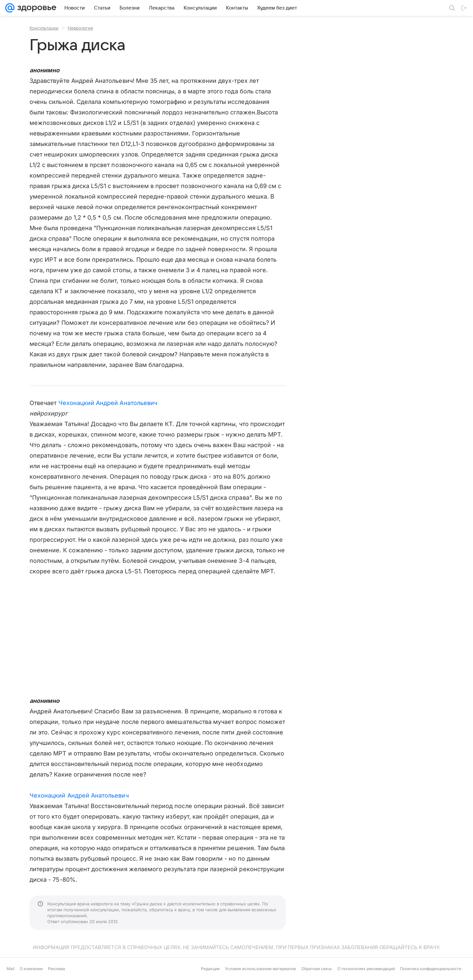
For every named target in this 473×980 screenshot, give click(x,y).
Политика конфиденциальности (431, 969)
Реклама (56, 969)
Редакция (210, 969)
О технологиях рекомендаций (366, 969)
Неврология (80, 28)
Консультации (44, 28)
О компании (31, 969)
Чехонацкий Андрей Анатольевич (108, 403)
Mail (11, 969)
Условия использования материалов (260, 969)
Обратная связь (317, 969)
